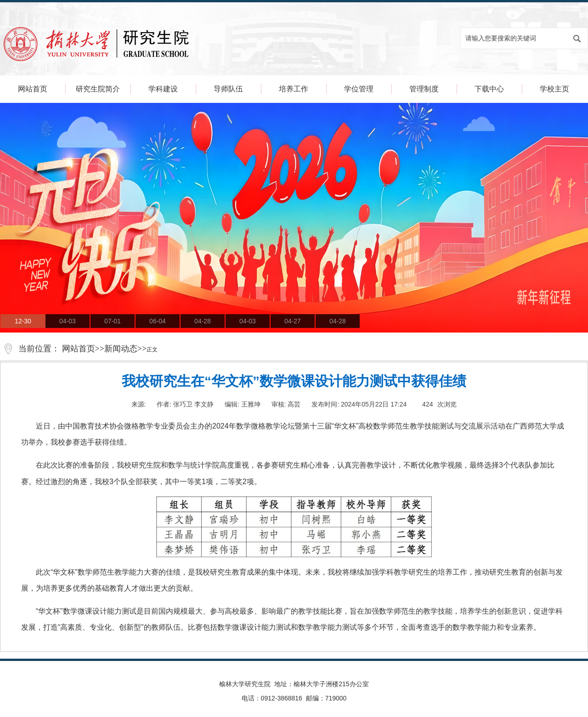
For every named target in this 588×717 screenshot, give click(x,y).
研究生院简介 (98, 89)
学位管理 (359, 89)
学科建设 (163, 89)
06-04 (158, 321)
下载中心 (489, 89)
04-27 (293, 321)
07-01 (113, 321)
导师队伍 (228, 89)
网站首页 (33, 89)
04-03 (68, 321)
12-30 (23, 321)
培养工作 (294, 89)
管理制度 (424, 89)
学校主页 (554, 89)
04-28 (203, 321)
